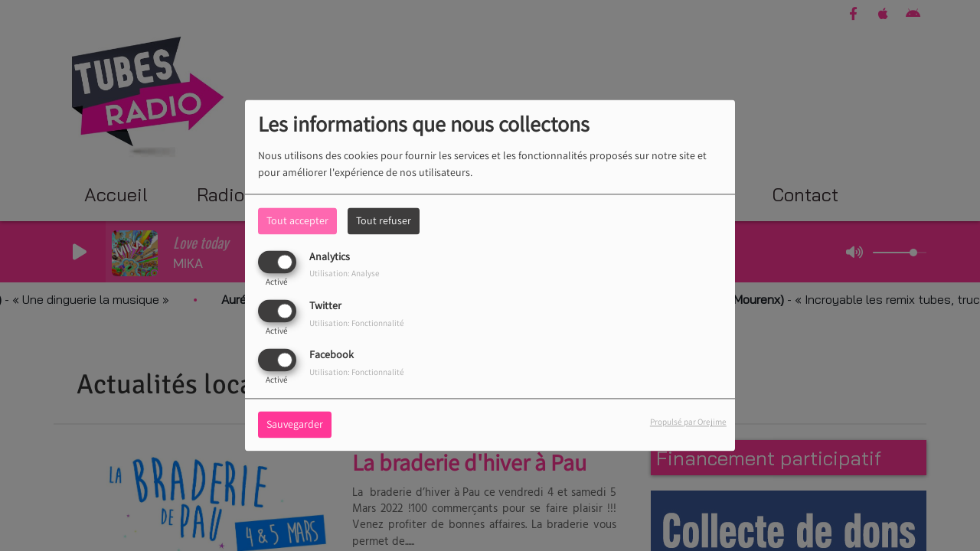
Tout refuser (384, 220)
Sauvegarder (295, 425)
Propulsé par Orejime (688, 422)
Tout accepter (297, 220)
